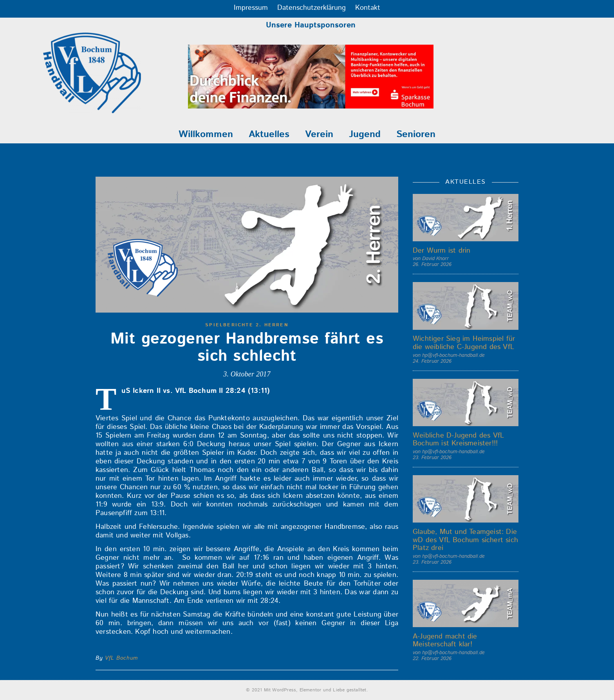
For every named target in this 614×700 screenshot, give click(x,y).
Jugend (365, 134)
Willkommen (206, 134)
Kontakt (368, 8)
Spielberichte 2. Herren (247, 325)
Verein (319, 134)
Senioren (416, 134)
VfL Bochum (121, 658)
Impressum (251, 8)
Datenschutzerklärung (312, 8)
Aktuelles (269, 134)
